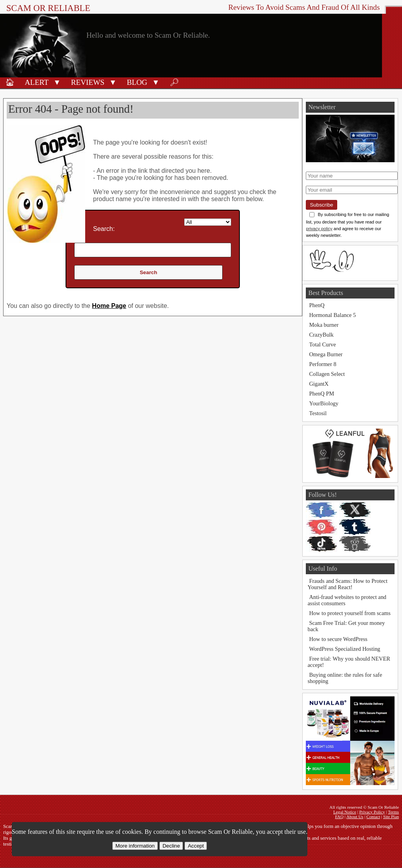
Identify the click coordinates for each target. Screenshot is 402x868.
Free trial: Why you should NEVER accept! (349, 662)
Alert (37, 82)
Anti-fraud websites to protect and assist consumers (347, 600)
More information (135, 846)
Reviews (88, 82)
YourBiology (324, 403)
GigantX (319, 384)
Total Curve (322, 344)
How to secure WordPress (338, 639)
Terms (393, 812)
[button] (57, 82)
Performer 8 (323, 364)
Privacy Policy (372, 812)
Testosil (318, 413)
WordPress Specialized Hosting (344, 649)
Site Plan (391, 817)
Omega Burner (326, 354)
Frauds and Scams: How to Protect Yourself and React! (347, 584)
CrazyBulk (321, 335)
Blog (137, 82)
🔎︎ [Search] (174, 82)
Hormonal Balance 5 (332, 315)
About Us (355, 817)
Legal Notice (345, 812)
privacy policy (319, 229)
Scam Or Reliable (48, 8)
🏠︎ (10, 82)
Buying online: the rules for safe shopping (345, 678)
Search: (104, 229)
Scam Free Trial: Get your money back (346, 626)
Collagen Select (327, 374)
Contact (373, 817)
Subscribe (321, 205)
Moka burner (324, 325)
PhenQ (317, 305)
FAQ (339, 817)
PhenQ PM (322, 394)
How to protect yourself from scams (350, 613)
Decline (171, 846)
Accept (196, 846)
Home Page (109, 306)
